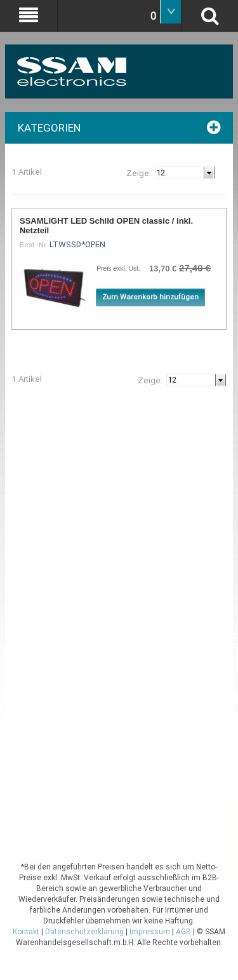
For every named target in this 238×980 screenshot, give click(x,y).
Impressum (150, 932)
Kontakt (26, 932)
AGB (183, 932)
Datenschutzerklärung (84, 932)
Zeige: (139, 173)
